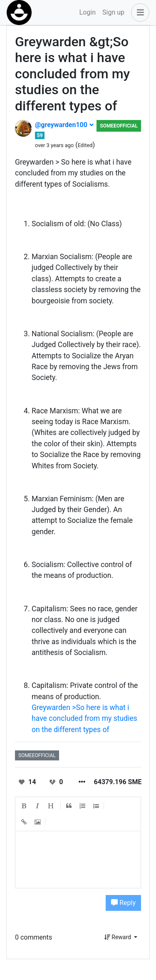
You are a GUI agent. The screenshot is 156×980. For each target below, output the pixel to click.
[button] (139, 12)
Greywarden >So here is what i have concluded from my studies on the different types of (84, 719)
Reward (119, 937)
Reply (123, 903)
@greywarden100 (64, 125)
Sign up (113, 12)
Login (88, 12)
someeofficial (119, 126)
